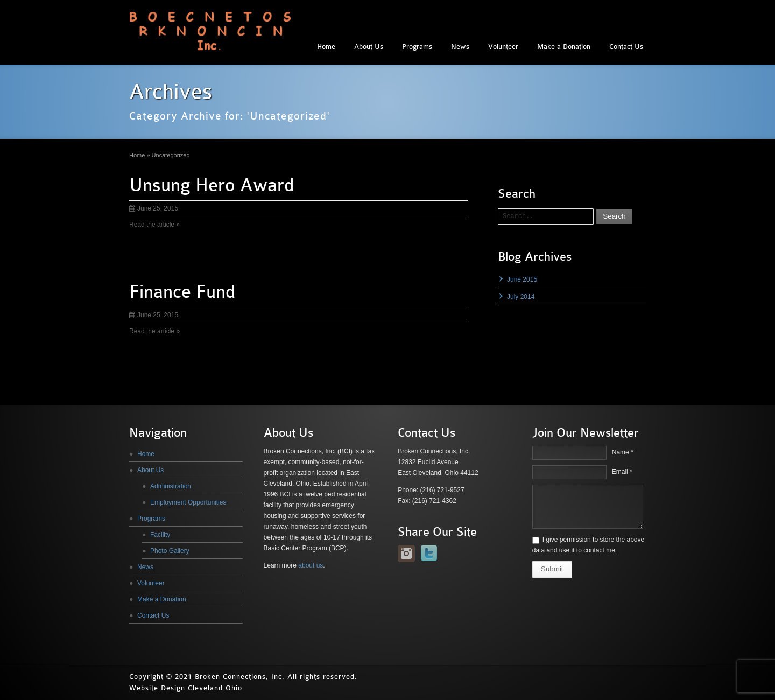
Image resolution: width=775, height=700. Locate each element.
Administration (171, 486)
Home (326, 47)
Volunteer (503, 47)
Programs (417, 47)
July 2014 (521, 297)
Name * (623, 452)
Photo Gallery (170, 551)
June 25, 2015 (154, 208)
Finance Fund (182, 292)
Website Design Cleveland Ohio (186, 688)
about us (311, 565)
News (460, 47)
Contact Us (626, 47)
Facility (160, 535)
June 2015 (522, 279)
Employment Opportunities (188, 502)
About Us (369, 47)
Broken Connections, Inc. (240, 677)
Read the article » (154, 225)
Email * (622, 472)
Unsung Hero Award (212, 185)
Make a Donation (564, 47)
